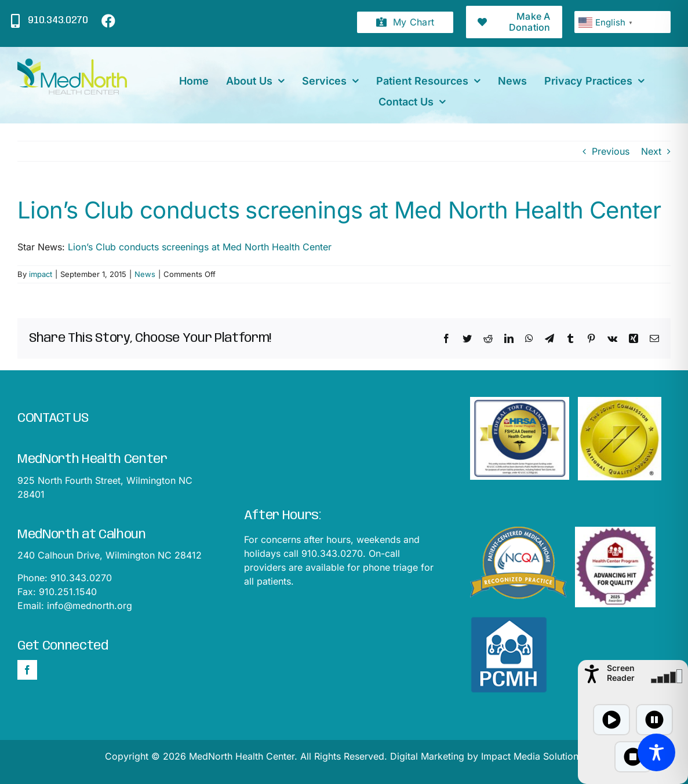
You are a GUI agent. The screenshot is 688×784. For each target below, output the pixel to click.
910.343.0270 (81, 578)
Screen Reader (621, 673)
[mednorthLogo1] (72, 63)
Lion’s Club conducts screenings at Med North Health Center (200, 247)
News (145, 274)
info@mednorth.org (90, 606)
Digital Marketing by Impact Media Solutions (487, 756)
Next (651, 151)
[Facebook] (27, 670)
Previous (611, 151)
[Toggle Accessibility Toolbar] (656, 752)
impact (41, 274)
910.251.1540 (68, 592)
